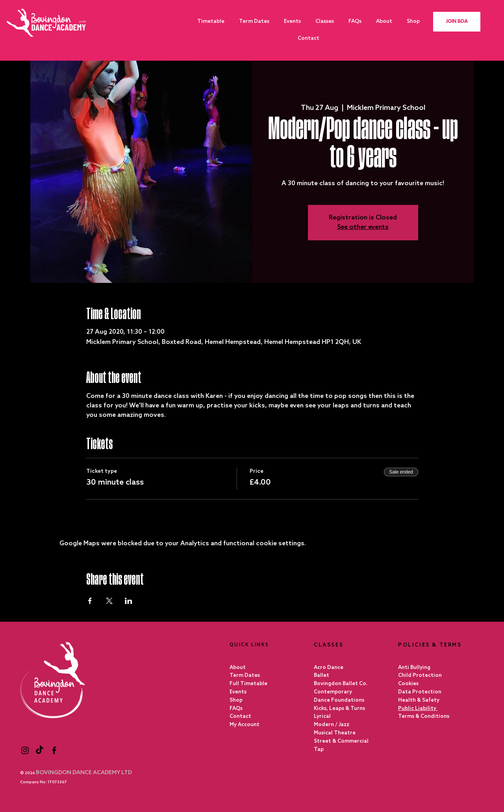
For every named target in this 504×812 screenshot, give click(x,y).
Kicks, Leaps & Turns (339, 709)
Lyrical (322, 716)
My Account (245, 725)
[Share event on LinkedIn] (129, 601)
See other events (363, 227)
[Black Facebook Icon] (54, 750)
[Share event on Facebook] (90, 601)
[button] (324, 21)
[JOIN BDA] (457, 22)
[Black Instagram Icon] (25, 750)
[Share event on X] (109, 601)
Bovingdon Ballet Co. (341, 684)
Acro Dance (329, 668)
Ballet (321, 675)
